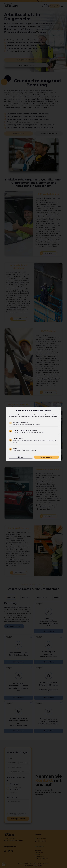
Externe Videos (18, 439)
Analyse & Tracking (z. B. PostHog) (25, 430)
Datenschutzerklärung (51, 417)
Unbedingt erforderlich (21, 422)
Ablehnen (21, 457)
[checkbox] (10, 423)
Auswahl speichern (46, 457)
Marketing (16, 448)
